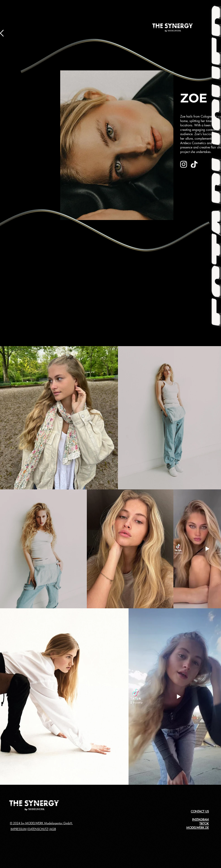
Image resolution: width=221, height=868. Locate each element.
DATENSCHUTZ (38, 829)
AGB (53, 829)
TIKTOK (204, 824)
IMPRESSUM (19, 829)
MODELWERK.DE (198, 828)
